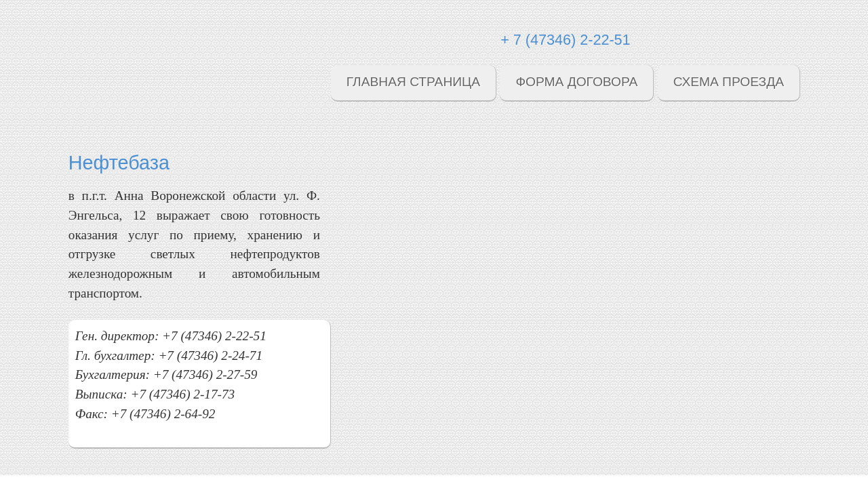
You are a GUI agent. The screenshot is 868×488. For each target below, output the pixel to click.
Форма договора (576, 82)
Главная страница (413, 82)
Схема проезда (729, 82)
